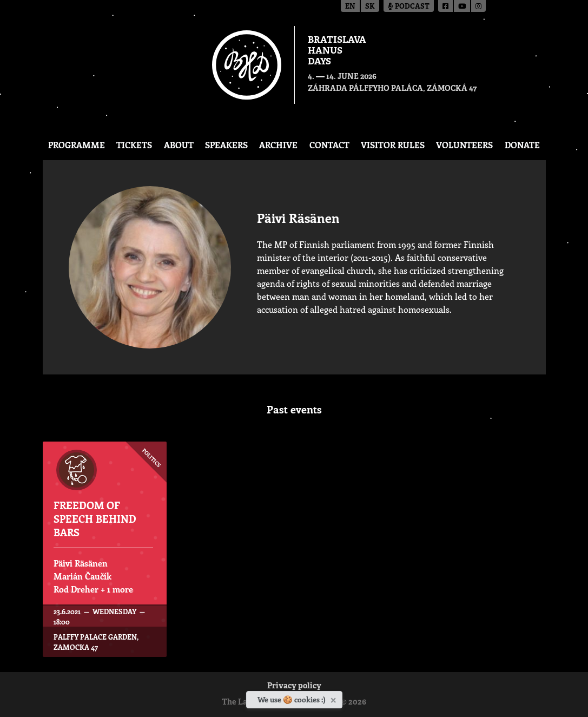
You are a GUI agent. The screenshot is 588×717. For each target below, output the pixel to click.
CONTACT (329, 145)
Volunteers (464, 145)
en (350, 7)
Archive (278, 145)
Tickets (134, 145)
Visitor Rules (393, 145)
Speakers (226, 145)
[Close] (335, 698)
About (179, 145)
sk (370, 7)
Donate (522, 145)
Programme (77, 145)
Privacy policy (294, 686)
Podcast (409, 7)
